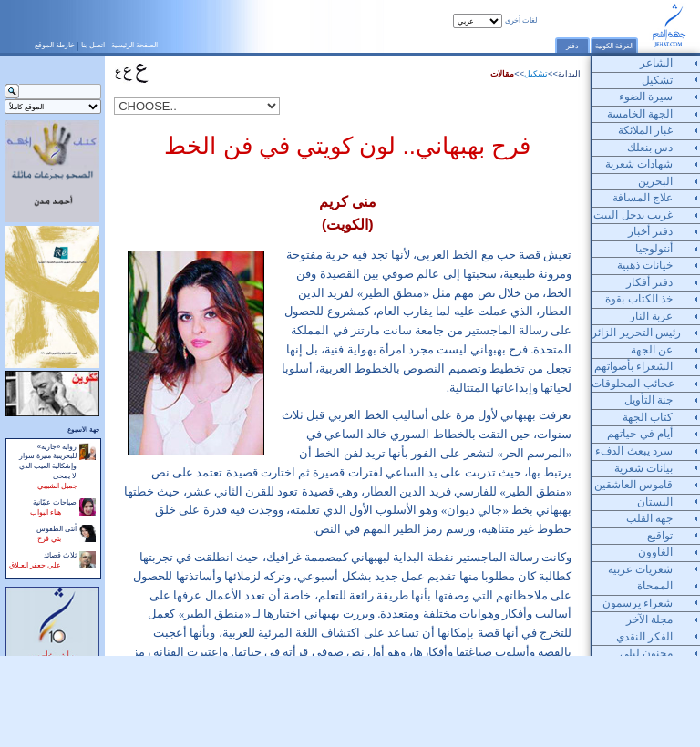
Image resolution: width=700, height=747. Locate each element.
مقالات (502, 74)
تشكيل (536, 74)
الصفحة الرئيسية (134, 45)
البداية (569, 74)
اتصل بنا (93, 45)
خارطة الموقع (55, 45)
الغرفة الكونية (614, 46)
